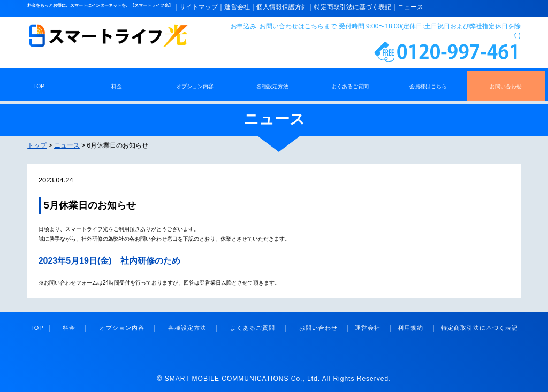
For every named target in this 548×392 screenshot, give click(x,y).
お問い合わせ (315, 328)
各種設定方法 (184, 328)
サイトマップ (199, 7)
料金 (66, 328)
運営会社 (237, 7)
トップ (37, 145)
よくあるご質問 (249, 328)
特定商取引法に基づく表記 (353, 7)
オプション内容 (119, 328)
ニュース (410, 7)
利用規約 (410, 328)
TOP (37, 328)
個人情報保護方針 (282, 7)
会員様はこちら (428, 86)
